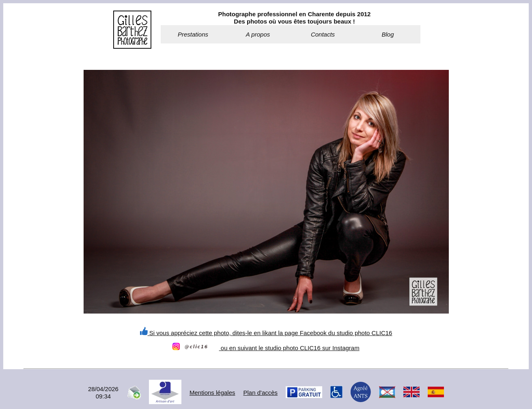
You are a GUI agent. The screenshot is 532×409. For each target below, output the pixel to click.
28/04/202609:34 (103, 393)
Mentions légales (212, 393)
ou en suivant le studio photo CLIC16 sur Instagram (266, 348)
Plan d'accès (261, 393)
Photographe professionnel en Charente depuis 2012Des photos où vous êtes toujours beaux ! (295, 18)
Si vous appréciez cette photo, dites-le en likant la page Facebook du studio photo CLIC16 (266, 333)
